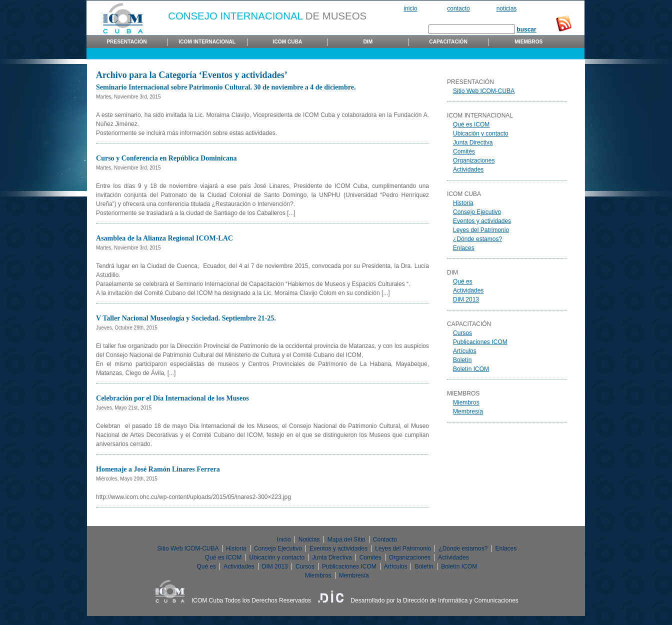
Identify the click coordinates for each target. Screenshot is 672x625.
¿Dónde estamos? (477, 239)
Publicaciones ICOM (480, 342)
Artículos (465, 351)
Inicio (410, 8)
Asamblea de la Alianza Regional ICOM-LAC (164, 238)
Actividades (468, 169)
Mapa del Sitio (346, 539)
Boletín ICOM (471, 369)
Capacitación (448, 42)
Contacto (458, 8)
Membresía (468, 411)
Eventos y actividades (482, 221)
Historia (463, 203)
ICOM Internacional (207, 42)
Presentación (126, 42)
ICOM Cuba (288, 42)
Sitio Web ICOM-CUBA (484, 91)
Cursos (462, 333)
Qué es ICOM (471, 124)
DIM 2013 (466, 299)
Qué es (463, 281)
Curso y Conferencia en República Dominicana (166, 158)
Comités (464, 151)
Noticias (507, 8)
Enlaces (464, 248)
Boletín (462, 360)
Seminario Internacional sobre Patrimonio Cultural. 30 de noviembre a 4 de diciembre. (226, 87)
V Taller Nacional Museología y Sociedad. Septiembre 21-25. (186, 318)
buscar (526, 29)
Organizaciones (474, 160)
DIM (368, 42)
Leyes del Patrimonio (481, 230)
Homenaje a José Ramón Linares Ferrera (158, 469)
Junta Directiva (473, 142)
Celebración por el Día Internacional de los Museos (172, 398)
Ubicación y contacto (481, 133)
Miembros (528, 42)
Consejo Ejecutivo (477, 212)
